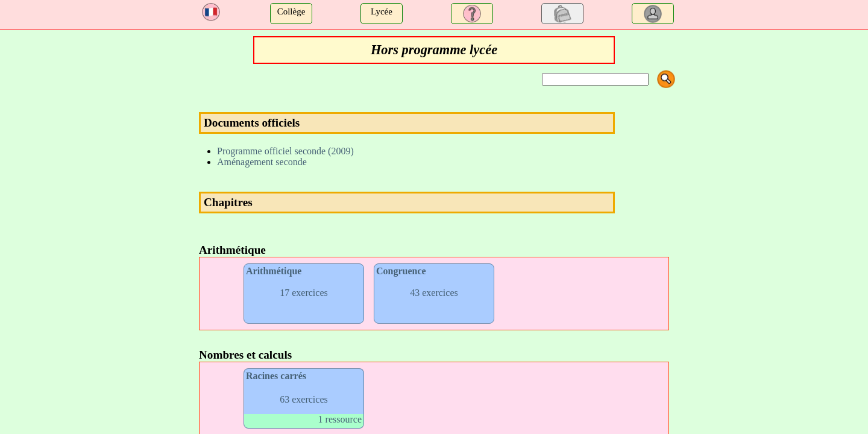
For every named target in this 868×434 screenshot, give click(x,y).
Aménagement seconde (262, 162)
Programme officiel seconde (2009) (285, 151)
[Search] (595, 79)
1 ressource (340, 419)
